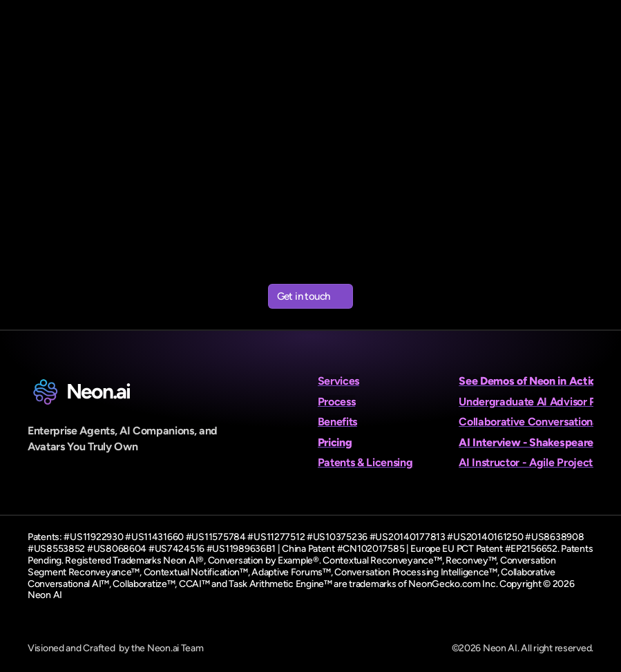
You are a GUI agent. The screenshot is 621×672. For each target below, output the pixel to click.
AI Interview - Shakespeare (526, 442)
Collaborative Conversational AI (536, 422)
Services (338, 381)
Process (337, 402)
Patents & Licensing (365, 462)
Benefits (337, 422)
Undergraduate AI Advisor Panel (537, 402)
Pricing (335, 442)
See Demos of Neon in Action (530, 381)
